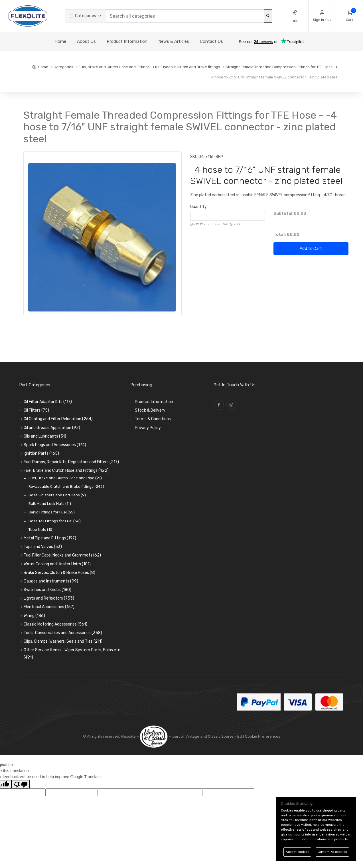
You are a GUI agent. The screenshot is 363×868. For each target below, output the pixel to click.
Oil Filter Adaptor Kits (48, 402)
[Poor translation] (21, 784)
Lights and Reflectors (49, 598)
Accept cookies (297, 852)
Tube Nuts (41, 530)
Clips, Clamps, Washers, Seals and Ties (63, 641)
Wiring (34, 616)
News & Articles (174, 41)
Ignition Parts (41, 453)
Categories (83, 16)
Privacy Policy (148, 428)
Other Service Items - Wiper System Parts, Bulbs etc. (72, 653)
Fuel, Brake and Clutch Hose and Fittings (66, 471)
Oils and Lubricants (45, 436)
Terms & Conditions (153, 419)
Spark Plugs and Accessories (55, 445)
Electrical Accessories (49, 607)
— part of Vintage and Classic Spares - (188, 736)
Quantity (198, 207)
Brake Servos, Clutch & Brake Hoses (59, 573)
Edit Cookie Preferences (259, 736)
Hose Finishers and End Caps (57, 495)
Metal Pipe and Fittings (50, 538)
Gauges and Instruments (51, 581)
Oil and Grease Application (52, 428)
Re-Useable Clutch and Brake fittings (66, 486)
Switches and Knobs (47, 590)
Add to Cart (311, 249)
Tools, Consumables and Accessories (63, 633)
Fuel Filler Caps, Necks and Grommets (62, 555)
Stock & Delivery (150, 410)
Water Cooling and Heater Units (57, 564)
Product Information (127, 41)
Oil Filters (36, 410)
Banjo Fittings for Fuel (52, 512)
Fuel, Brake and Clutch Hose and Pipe (65, 478)
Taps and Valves (43, 547)
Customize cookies (332, 852)
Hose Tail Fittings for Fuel (55, 521)
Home (60, 41)
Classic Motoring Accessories (55, 624)
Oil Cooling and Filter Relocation (58, 419)
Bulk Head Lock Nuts (50, 504)
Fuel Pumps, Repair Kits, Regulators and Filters (71, 462)
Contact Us (211, 41)
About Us (86, 41)
